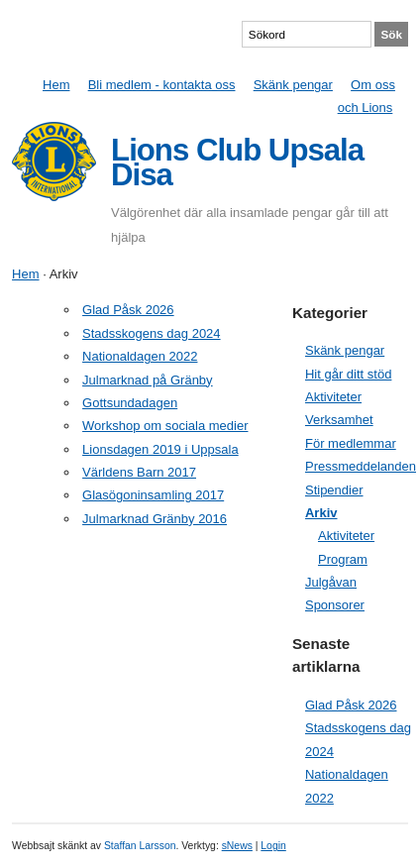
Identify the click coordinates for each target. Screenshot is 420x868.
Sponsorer (335, 605)
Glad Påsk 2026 (128, 310)
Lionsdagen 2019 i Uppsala (160, 449)
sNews (237, 846)
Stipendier (334, 490)
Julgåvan (331, 582)
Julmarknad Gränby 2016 (155, 519)
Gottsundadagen (130, 403)
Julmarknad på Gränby (148, 380)
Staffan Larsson (140, 846)
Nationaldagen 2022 (140, 356)
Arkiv (321, 513)
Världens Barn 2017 (139, 472)
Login (273, 846)
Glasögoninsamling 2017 (153, 495)
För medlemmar (351, 443)
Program (343, 559)
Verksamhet (339, 420)
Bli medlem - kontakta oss (162, 85)
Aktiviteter (333, 397)
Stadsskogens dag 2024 (152, 333)
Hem (56, 85)
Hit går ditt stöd (348, 374)
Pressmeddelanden (361, 466)
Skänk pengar (293, 85)
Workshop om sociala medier (165, 426)
